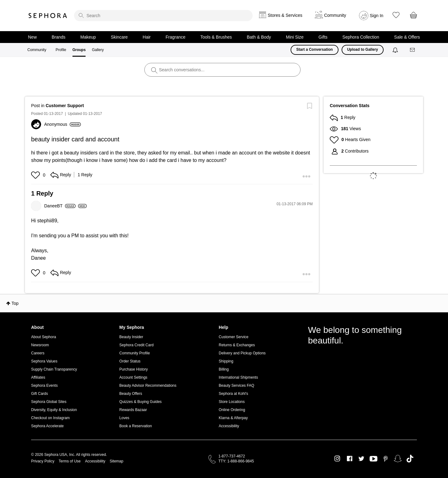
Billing (224, 369)
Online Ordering (232, 410)
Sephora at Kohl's (233, 394)
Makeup (88, 37)
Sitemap (116, 461)
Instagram (337, 459)
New (32, 37)
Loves (124, 418)
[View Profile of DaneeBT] (60, 206)
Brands (58, 37)
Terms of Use (70, 461)
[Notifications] (396, 50)
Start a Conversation (314, 50)
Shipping (226, 361)
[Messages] (413, 50)
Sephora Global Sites (49, 402)
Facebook (350, 459)
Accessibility (229, 426)
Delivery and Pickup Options (242, 353)
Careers (38, 353)
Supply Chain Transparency (54, 369)
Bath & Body (259, 37)
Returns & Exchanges (237, 345)
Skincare (119, 37)
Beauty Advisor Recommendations (148, 386)
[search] (163, 16)
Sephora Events (44, 386)
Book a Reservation (136, 426)
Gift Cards (40, 394)
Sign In (377, 16)
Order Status (130, 361)
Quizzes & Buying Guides (141, 402)
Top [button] (15, 303)
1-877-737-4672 (232, 456)
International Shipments (238, 377)
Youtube (373, 459)
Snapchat (398, 459)
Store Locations (232, 402)
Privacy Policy (43, 461)
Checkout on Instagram (50, 418)
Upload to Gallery (363, 50)
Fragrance (175, 37)
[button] (36, 175)
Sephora (48, 16)
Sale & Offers (407, 37)
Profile (61, 50)
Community (37, 50)
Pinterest (386, 459)
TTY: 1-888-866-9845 (236, 461)
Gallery (98, 50)
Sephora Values (44, 361)
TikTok (410, 459)
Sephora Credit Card (137, 345)
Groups (79, 50)
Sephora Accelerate (47, 426)
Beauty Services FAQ (236, 386)
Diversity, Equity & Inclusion (54, 410)
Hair (147, 37)
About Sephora (44, 337)
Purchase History (134, 369)
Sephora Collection (361, 37)
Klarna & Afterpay (233, 418)
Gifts (323, 37)
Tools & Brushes (216, 37)
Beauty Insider (131, 337)
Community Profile (135, 353)
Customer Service (233, 337)
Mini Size (295, 37)
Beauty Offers (131, 394)
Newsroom (40, 345)
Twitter (361, 459)
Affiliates (38, 377)
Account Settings (133, 377)
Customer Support (65, 106)
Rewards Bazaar (133, 410)
